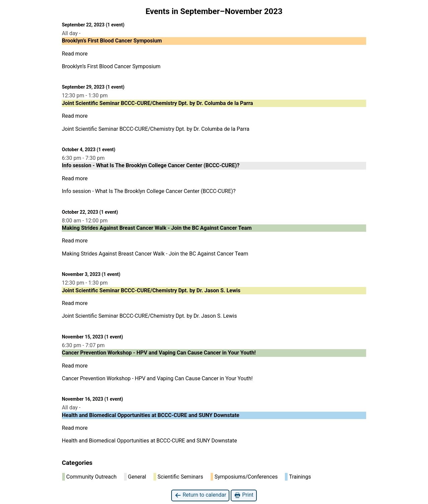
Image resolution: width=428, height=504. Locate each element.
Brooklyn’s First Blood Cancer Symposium (111, 66)
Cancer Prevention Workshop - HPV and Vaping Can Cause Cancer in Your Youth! (157, 378)
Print (244, 495)
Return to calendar (200, 495)
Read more (75, 54)
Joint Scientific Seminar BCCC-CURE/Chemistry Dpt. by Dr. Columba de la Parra (156, 129)
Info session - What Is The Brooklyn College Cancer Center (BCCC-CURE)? (149, 191)
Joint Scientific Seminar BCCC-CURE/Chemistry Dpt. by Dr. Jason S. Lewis (149, 316)
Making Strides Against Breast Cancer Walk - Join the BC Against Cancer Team (156, 254)
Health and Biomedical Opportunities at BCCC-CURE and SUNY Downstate (149, 441)
